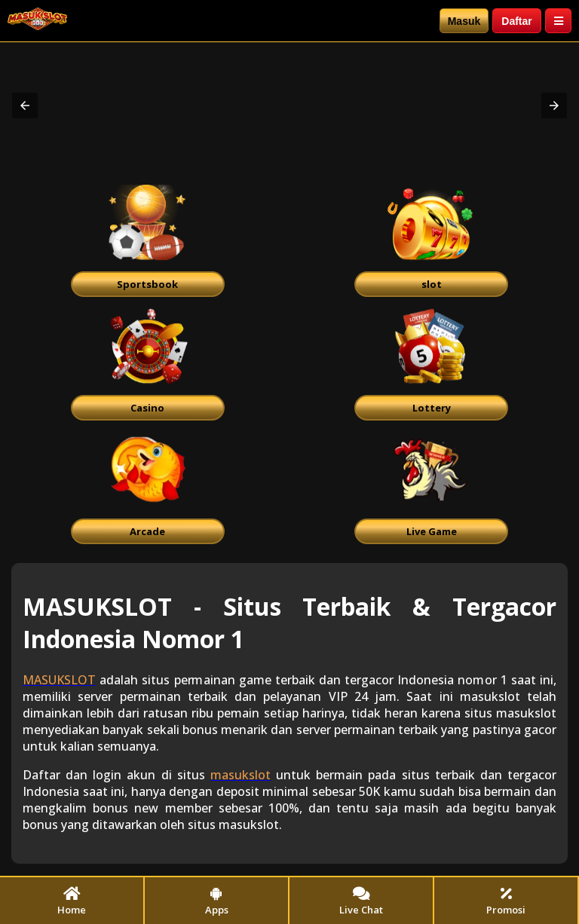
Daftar (516, 21)
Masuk (464, 21)
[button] (25, 106)
